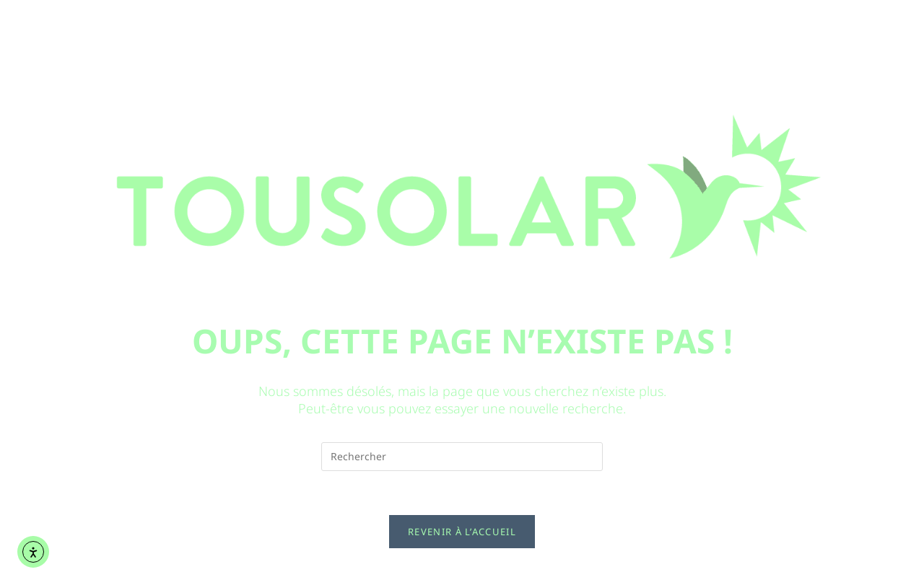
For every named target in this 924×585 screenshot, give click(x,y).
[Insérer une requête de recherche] (462, 457)
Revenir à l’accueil (462, 532)
